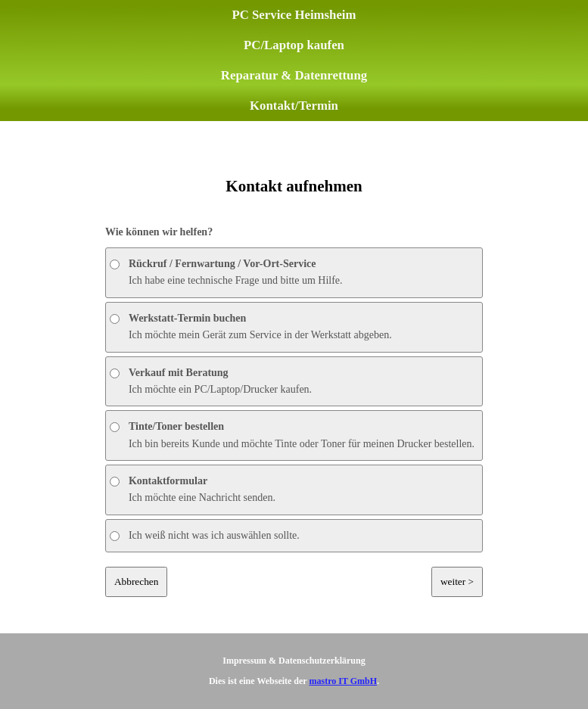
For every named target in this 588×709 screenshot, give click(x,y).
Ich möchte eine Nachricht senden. (193, 489)
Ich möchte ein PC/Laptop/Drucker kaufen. (211, 381)
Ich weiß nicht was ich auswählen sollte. (205, 535)
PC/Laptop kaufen (294, 45)
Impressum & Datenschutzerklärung (294, 661)
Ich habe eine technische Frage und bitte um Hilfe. (226, 272)
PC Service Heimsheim (294, 15)
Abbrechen (136, 582)
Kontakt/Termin (294, 106)
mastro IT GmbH (343, 681)
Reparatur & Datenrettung (294, 75)
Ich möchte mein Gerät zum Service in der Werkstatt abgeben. (251, 327)
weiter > (457, 582)
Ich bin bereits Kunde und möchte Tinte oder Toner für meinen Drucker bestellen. (292, 435)
